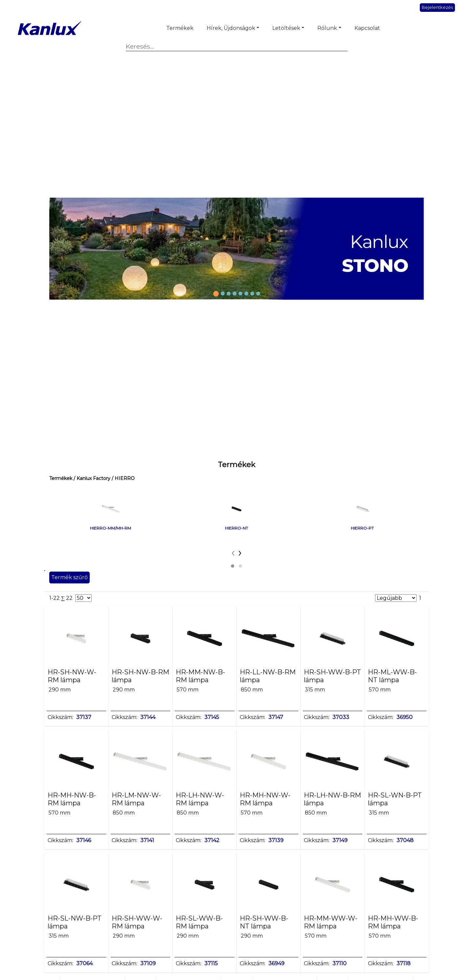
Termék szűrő (69, 577)
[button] (233, 566)
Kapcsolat (367, 28)
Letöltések (286, 28)
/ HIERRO (123, 478)
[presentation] (233, 552)
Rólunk (327, 28)
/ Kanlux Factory (91, 478)
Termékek (180, 28)
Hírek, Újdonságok (231, 28)
